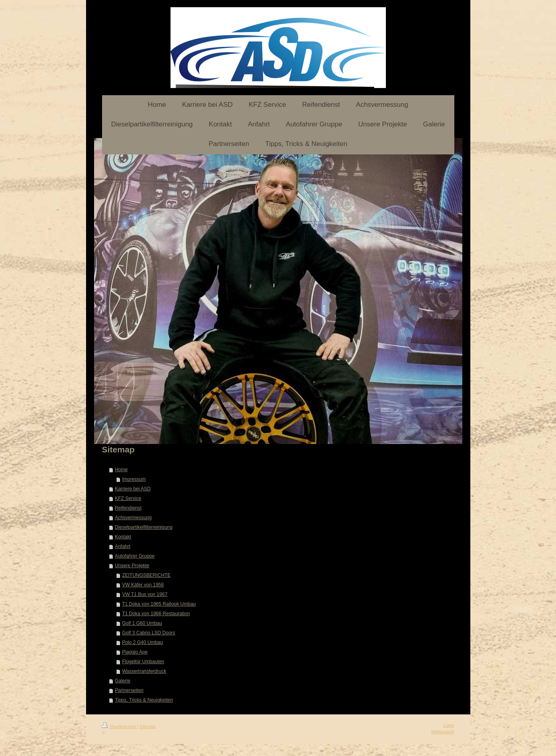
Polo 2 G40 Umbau (143, 642)
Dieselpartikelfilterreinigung (144, 527)
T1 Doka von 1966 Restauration (156, 614)
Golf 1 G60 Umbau (142, 623)
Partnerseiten (129, 690)
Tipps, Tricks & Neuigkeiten (144, 700)
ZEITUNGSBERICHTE (146, 575)
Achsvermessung (133, 518)
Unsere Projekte (132, 566)
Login (449, 725)
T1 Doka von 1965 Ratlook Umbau (159, 604)
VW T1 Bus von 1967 (145, 594)
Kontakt (123, 537)
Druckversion (120, 726)
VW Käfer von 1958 (143, 585)
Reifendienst (128, 508)
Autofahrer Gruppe (135, 556)
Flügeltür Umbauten (143, 662)
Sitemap (148, 726)
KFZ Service (128, 498)
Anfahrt (123, 546)
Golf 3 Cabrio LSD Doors (149, 633)
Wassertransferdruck (144, 671)
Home (121, 470)
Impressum (134, 479)
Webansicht (443, 732)
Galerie (123, 681)
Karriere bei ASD (133, 489)
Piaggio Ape (135, 652)
